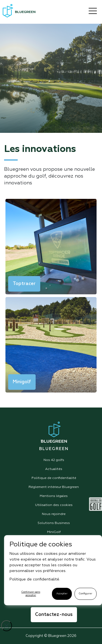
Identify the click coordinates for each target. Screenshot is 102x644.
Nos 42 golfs (54, 460)
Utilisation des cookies (54, 505)
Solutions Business (54, 523)
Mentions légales (54, 496)
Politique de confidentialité (54, 478)
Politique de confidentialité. (35, 579)
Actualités (54, 469)
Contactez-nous (54, 615)
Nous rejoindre (54, 514)
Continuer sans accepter (31, 594)
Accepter (62, 594)
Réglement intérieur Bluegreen (54, 487)
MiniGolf (54, 532)
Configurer (86, 594)
